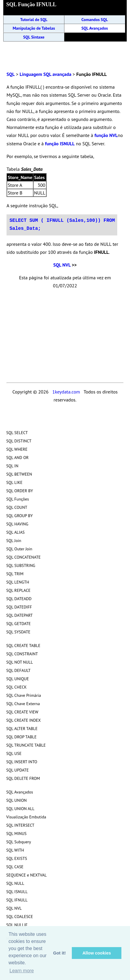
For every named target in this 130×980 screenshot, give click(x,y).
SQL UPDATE (18, 770)
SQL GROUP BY (19, 516)
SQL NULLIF (17, 925)
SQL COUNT (17, 507)
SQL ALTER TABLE (22, 729)
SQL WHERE (17, 449)
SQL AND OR (17, 458)
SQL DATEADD (19, 599)
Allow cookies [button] (97, 953)
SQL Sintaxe (34, 37)
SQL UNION (16, 800)
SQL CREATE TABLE (23, 646)
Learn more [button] (22, 971)
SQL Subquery (19, 842)
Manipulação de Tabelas (34, 28)
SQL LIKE (14, 482)
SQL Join (14, 541)
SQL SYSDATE (18, 632)
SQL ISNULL (17, 892)
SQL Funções (18, 499)
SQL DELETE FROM (23, 778)
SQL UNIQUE (18, 679)
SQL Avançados (95, 28)
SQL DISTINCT (19, 441)
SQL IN (12, 466)
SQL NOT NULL (20, 662)
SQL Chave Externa (23, 704)
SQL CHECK (16, 687)
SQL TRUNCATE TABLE (26, 745)
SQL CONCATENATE (23, 557)
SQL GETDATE (19, 624)
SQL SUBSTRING (21, 565)
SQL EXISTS (17, 858)
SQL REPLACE (18, 590)
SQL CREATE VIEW (22, 712)
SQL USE (14, 753)
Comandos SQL (95, 20)
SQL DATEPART (19, 615)
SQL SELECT (17, 433)
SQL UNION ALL (20, 809)
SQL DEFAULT (18, 670)
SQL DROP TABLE (21, 737)
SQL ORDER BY (20, 491)
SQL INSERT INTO (22, 762)
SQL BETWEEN (19, 474)
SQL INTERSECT (20, 825)
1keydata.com (66, 392)
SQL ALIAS (15, 532)
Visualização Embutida (26, 817)
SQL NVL (62, 265)
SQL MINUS (16, 834)
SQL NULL (15, 883)
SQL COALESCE (20, 917)
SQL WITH (15, 850)
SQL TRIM (15, 574)
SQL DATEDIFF (19, 607)
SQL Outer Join (19, 549)
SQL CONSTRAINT (22, 654)
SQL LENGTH (18, 582)
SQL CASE (15, 867)
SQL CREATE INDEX (23, 720)
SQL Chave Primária (24, 695)
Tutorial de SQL (34, 20)
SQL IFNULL (17, 900)
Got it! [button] (59, 953)
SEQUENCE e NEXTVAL (26, 875)
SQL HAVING (17, 524)
